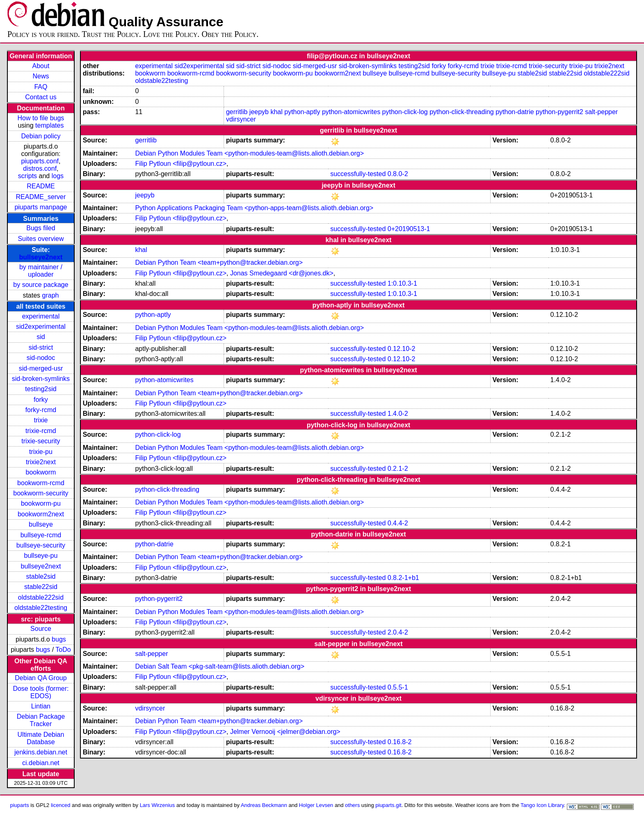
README (41, 186)
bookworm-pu (41, 503)
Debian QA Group (41, 678)
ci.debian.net (41, 763)
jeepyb (259, 112)
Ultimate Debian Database (41, 738)
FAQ (41, 87)
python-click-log (405, 112)
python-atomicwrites (351, 112)
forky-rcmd (41, 410)
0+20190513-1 (409, 229)
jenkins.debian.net (41, 752)
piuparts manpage (41, 207)
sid (41, 337)
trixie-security (41, 441)
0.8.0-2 (398, 174)
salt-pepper (601, 112)
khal (276, 112)
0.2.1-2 (398, 469)
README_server (41, 197)
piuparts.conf (40, 161)
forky (41, 400)
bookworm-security (41, 493)
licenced (61, 805)
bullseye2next (41, 257)
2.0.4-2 (398, 632)
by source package (41, 285)
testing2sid (41, 389)
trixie (41, 420)
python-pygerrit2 (560, 112)
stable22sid (41, 587)
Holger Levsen (316, 805)
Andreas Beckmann (264, 805)
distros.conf (40, 168)
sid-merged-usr (41, 368)
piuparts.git (388, 805)
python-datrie (515, 112)
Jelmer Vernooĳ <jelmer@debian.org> (285, 732)
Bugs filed (41, 228)
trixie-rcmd (41, 431)
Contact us (41, 97)
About (41, 66)
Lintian (41, 706)
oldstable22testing (41, 608)
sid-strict (41, 347)
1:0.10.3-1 (402, 283)
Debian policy (41, 136)
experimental (41, 316)
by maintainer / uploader (41, 271)
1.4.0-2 (398, 414)
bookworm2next (41, 514)
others (352, 805)
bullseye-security (41, 545)
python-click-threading (462, 112)
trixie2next (41, 462)
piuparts (20, 805)
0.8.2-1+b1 (403, 578)
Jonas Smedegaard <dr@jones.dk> (282, 273)
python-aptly (302, 112)
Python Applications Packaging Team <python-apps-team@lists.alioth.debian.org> (254, 208)
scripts (27, 176)
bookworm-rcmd (41, 483)
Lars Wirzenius (158, 805)
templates (49, 125)
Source (41, 629)
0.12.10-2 (402, 349)
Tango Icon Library (542, 805)
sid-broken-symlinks (41, 379)
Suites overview (41, 239)
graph (51, 295)
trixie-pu (41, 452)
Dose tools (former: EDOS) (41, 692)
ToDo (63, 650)
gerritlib (237, 112)
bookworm (41, 472)
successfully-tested (358, 174)
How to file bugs (41, 118)
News (41, 76)
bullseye (41, 524)
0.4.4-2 (398, 523)
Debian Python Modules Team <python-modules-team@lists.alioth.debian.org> (249, 153)
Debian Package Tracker (41, 720)
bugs (59, 639)
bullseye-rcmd (41, 535)
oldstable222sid (41, 597)
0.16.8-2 (400, 742)
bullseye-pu (41, 556)
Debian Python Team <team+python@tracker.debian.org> (219, 262)
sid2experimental (41, 327)
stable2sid (41, 576)
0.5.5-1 (398, 687)
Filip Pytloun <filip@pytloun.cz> (181, 164)
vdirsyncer (241, 119)
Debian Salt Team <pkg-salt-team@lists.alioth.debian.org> (220, 666)
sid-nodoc (41, 358)
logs (58, 176)
